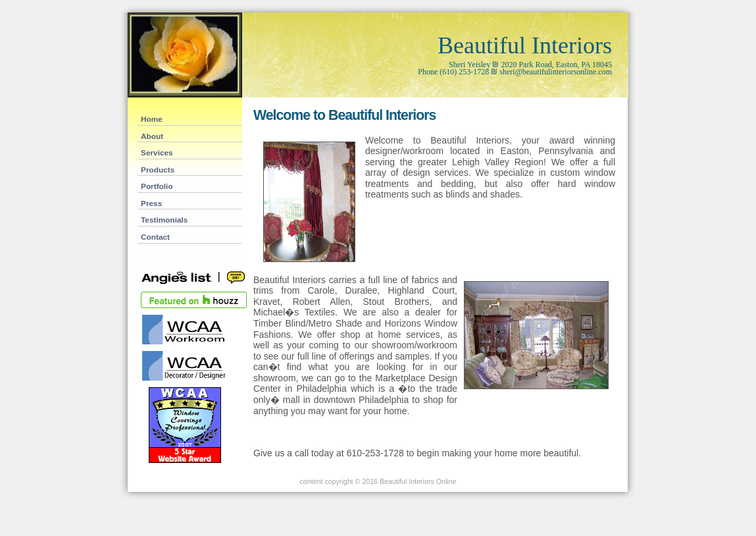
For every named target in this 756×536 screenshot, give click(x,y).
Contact (155, 237)
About (152, 136)
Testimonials (164, 220)
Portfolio (157, 186)
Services (157, 153)
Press (151, 203)
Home (152, 119)
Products (158, 170)
